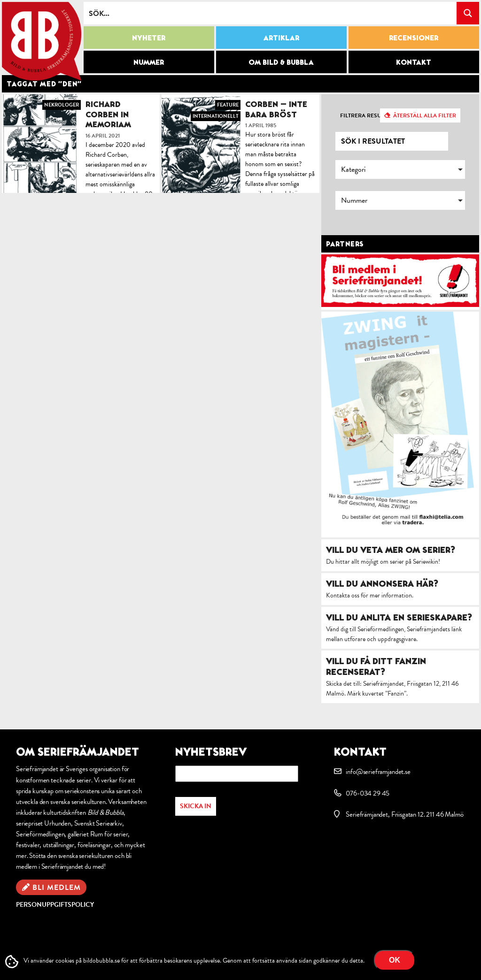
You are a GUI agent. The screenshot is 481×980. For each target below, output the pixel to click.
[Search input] (271, 13)
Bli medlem (57, 888)
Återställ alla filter (425, 115)
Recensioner (414, 38)
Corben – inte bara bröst (276, 109)
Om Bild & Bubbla (281, 62)
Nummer (149, 62)
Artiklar (281, 38)
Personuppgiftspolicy (55, 905)
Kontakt (414, 62)
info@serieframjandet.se (378, 772)
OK (395, 960)
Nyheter (149, 38)
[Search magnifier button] (468, 13)
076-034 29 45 (368, 793)
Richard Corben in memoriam (108, 114)
